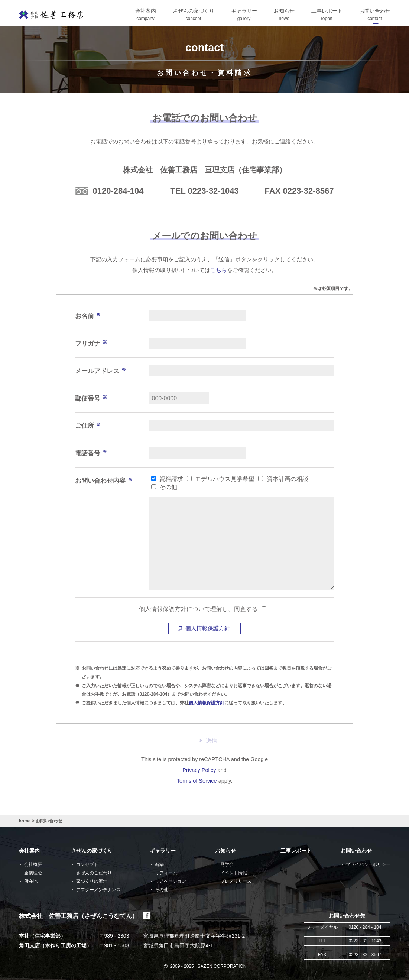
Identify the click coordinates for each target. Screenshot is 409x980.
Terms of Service (197, 781)
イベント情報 (234, 873)
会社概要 (33, 864)
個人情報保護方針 (205, 628)
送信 (208, 740)
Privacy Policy (199, 770)
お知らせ (225, 851)
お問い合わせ (356, 851)
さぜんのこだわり (94, 873)
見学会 (227, 864)
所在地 (31, 881)
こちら (219, 270)
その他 (162, 890)
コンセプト (87, 864)
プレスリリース (236, 881)
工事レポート (296, 851)
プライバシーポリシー (368, 864)
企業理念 (33, 873)
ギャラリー (163, 851)
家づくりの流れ (92, 881)
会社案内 (29, 851)
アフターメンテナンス (98, 890)
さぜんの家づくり (92, 851)
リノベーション (171, 881)
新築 (159, 864)
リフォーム (166, 873)
